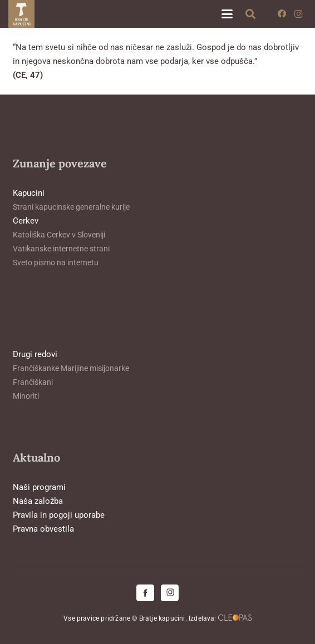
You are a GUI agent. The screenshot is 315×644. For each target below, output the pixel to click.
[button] (227, 14)
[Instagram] (298, 14)
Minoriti (26, 396)
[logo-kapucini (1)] (21, 14)
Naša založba (38, 501)
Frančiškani (33, 382)
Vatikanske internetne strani (61, 249)
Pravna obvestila (43, 529)
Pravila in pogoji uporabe (59, 515)
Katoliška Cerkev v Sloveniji (59, 235)
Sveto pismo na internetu (56, 262)
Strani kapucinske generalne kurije (71, 207)
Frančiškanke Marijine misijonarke (71, 368)
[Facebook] (282, 14)
